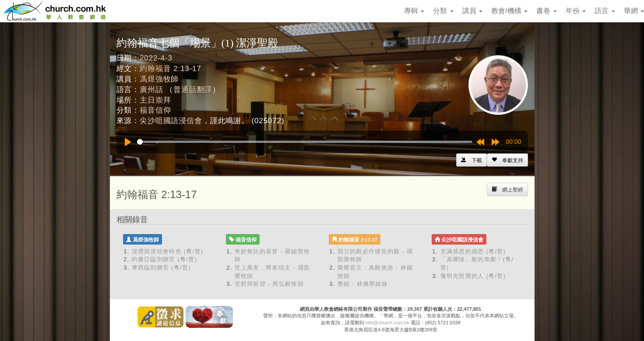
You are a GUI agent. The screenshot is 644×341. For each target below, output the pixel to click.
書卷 (546, 11)
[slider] (305, 142)
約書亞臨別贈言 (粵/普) (165, 259)
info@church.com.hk (387, 323)
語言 (605, 11)
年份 (576, 11)
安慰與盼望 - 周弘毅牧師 (269, 284)
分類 (443, 11)
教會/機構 (509, 11)
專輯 (414, 11)
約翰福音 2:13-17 (171, 69)
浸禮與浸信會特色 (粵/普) (168, 251)
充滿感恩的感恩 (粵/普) (473, 251)
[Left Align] (507, 160)
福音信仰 (155, 110)
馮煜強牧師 (159, 79)
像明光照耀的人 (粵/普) (473, 276)
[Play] (128, 142)
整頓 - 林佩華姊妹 (363, 284)
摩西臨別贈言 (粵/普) (161, 268)
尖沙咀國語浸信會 (171, 121)
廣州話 (151, 90)
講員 (472, 11)
